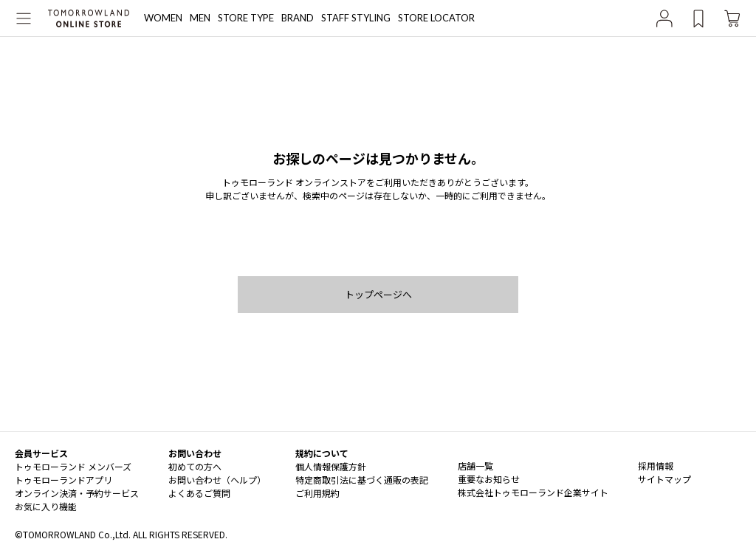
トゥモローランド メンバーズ (73, 466)
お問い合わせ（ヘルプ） (217, 480)
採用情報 (656, 466)
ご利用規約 (317, 493)
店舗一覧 (475, 466)
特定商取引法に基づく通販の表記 (362, 480)
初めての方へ (195, 466)
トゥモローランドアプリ (63, 480)
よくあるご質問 (199, 493)
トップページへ (378, 294)
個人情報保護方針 (331, 466)
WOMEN (163, 18)
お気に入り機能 (46, 506)
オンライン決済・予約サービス (77, 493)
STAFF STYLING (356, 18)
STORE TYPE (246, 18)
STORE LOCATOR (436, 18)
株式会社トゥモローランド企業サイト (533, 492)
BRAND (298, 18)
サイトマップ (664, 479)
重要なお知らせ (489, 479)
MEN (200, 18)
